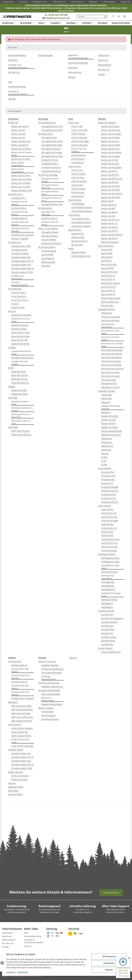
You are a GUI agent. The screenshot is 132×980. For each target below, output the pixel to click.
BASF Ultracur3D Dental (22, 721)
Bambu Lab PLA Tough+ (111, 134)
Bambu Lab (13, 123)
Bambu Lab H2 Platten (21, 159)
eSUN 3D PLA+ (107, 509)
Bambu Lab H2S (18, 138)
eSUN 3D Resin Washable (22, 746)
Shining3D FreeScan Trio (52, 204)
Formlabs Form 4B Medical (19, 203)
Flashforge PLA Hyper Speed (110, 567)
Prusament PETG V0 (110, 502)
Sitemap (72, 77)
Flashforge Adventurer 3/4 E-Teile (21, 416)
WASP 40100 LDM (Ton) (21, 435)
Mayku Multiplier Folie (81, 256)
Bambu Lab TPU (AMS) (111, 197)
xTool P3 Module (78, 189)
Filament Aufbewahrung (49, 683)
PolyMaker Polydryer (50, 665)
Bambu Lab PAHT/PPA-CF (112, 235)
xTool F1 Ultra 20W (79, 130)
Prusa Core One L (19, 296)
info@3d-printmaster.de (56, 18)
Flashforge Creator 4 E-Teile (21, 422)
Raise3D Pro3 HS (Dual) (21, 315)
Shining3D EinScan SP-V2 (52, 130)
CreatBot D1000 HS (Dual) (22, 358)
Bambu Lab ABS (108, 208)
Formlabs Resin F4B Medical (20, 223)
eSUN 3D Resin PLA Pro (21, 736)
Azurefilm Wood (108, 641)
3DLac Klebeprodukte (51, 694)
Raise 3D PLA (107, 250)
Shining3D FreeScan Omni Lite (50, 186)
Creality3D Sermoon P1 (51, 167)
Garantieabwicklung (17, 55)
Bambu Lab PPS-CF (109, 238)
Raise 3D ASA (107, 257)
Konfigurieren (109, 963)
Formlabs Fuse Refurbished (18, 277)
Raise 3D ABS (107, 253)
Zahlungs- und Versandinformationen (18, 66)
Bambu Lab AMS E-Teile (22, 190)
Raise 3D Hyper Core (110, 302)
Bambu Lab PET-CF (109, 223)
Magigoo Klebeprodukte (52, 704)
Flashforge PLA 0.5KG (110, 558)
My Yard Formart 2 (79, 241)
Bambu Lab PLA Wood (111, 138)
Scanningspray (48, 258)
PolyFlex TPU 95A (108, 424)
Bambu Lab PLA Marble (111, 152)
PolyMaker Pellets (16, 787)
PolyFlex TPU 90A (108, 420)
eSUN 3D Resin (15, 725)
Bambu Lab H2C (18, 130)
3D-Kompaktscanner (47, 123)
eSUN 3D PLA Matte (110, 521)
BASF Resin (13, 702)
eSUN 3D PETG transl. (110, 539)
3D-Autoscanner (45, 208)
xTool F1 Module (78, 134)
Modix (11, 368)
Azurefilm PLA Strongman (112, 618)
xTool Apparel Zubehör (81, 222)
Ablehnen (109, 970)
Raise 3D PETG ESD (109, 272)
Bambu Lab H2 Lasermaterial (18, 170)
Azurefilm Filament (106, 611)
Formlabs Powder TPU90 (22, 768)
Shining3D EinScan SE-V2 (52, 126)
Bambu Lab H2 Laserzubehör (18, 164)
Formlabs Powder (16, 750)
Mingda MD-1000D (19, 394)
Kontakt (101, 74)
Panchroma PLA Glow (110, 372)
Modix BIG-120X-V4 (19, 375)
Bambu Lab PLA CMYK (111, 145)
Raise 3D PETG (107, 268)
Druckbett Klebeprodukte (49, 690)
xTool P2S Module (79, 181)
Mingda (12, 387)
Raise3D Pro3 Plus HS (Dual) (20, 320)
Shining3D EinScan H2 (51, 149)
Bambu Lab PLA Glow (110, 149)
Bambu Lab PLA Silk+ (110, 164)
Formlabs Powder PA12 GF (23, 268)
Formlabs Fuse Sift (19, 250)
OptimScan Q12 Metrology (48, 213)
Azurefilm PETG (108, 630)
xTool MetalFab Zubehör (82, 207)
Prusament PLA (108, 472)
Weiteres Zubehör (46, 708)
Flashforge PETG (108, 590)
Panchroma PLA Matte (111, 317)
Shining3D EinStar (49, 138)
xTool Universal (78, 159)
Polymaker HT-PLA (109, 384)
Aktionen (73, 658)
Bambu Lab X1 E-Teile (21, 187)
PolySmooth (106, 450)
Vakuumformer (75, 230)
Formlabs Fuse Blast (20, 254)
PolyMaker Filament (107, 309)
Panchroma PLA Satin (110, 320)
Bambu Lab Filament (107, 123)
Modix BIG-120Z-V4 (19, 379)
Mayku (71, 249)
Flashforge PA (107, 607)
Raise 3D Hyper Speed (111, 298)
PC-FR (104, 461)
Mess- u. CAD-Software (48, 228)
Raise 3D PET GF (108, 279)
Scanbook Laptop (49, 251)
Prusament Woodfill (110, 487)
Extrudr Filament (105, 648)
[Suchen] (92, 17)
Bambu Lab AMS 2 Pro (21, 141)
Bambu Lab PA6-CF (109, 227)
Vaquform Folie (78, 237)
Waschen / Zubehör (20, 239)
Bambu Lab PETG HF (110, 175)
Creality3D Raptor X (50, 164)
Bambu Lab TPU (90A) (110, 190)
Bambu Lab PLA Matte (111, 130)
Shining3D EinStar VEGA (52, 145)
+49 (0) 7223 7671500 (56, 15)
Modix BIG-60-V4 (18, 372)
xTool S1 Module (78, 174)
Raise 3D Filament (106, 246)
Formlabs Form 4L (19, 208)
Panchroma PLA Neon (110, 376)
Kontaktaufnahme (111, 893)
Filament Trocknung (47, 661)
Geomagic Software (50, 236)
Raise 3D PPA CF (108, 291)
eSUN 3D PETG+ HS (109, 543)
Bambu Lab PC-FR (109, 205)
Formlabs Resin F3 (19, 682)
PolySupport (106, 442)
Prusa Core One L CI (20, 300)
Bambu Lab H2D (18, 134)
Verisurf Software (49, 240)
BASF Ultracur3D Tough (21, 706)
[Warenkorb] (124, 16)
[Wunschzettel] (113, 16)
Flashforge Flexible (109, 600)
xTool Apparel (74, 215)
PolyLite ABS (106, 395)
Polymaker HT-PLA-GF (110, 387)
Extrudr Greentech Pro (111, 652)
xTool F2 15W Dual (79, 138)
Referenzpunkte (48, 262)
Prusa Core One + (19, 293)
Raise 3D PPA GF (108, 294)
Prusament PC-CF (109, 498)
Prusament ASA (108, 480)
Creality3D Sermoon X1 (51, 171)
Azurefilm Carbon (109, 637)
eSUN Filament (104, 506)
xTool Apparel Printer (80, 219)
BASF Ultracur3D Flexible (22, 710)
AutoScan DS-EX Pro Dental (50, 223)
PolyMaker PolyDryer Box (52, 687)
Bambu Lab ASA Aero (110, 220)
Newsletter (13, 60)
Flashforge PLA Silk (109, 572)
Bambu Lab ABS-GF (109, 212)
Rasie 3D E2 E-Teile (20, 340)
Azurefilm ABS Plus (109, 622)
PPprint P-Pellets (15, 794)
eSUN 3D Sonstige (109, 551)
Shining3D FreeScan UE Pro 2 (51, 199)
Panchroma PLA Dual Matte (110, 332)
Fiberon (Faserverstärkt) (111, 431)
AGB (10, 82)
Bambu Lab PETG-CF (110, 182)
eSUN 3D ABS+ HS (109, 528)
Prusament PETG (108, 476)
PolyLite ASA (106, 398)
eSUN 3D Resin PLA (20, 732)
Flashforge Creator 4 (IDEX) (20, 403)
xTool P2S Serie (78, 178)
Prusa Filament (105, 468)
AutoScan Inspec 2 (49, 218)
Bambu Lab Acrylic (19, 780)
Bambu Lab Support (110, 242)
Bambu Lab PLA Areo (110, 141)
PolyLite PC (106, 402)
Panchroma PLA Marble (111, 365)
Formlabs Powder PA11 (21, 257)
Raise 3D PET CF (108, 276)
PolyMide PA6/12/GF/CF (111, 435)
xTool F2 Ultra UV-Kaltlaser (79, 150)
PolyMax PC (106, 412)
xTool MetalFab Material (82, 211)
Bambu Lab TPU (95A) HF (112, 194)
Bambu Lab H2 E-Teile (21, 176)
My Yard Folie (77, 245)
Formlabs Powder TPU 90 (22, 272)
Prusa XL (15, 304)
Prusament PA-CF (109, 495)
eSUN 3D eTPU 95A (109, 547)
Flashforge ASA (108, 586)
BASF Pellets (13, 791)
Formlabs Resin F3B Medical (20, 687)
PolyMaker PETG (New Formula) (111, 407)
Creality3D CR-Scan (50, 160)
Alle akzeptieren (109, 956)
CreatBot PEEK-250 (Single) (19, 363)
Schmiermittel (47, 712)
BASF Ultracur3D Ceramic (22, 717)
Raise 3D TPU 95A (109, 264)
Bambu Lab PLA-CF (109, 171)
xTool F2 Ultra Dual (79, 145)
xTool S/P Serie (75, 166)
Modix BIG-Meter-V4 (20, 383)
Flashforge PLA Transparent (108, 577)
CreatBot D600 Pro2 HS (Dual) (21, 353)
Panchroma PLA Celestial (112, 354)
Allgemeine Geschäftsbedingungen (78, 57)
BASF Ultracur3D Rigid (21, 713)
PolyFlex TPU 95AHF (110, 427)
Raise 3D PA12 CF (109, 287)
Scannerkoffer (47, 255)
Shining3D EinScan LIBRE (52, 156)
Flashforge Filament (107, 554)
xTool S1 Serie (77, 170)
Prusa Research (15, 289)
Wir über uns (14, 72)
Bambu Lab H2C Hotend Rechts (22, 154)
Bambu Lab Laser (16, 772)
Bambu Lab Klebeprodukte (48, 699)
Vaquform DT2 (77, 234)
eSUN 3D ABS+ (107, 524)
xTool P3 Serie (77, 185)
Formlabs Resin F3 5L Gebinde (20, 693)
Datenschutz (23, 972)
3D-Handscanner (46, 134)
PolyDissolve (106, 439)
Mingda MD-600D (19, 390)
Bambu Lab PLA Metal (111, 156)
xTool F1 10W (77, 126)
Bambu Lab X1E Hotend (21, 179)
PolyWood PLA (107, 446)
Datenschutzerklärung (78, 63)
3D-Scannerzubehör (47, 247)
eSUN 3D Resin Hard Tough (20, 741)
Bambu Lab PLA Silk (110, 160)
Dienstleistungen (121, 23)
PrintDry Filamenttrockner (53, 669)
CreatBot (12, 347)
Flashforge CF (107, 603)
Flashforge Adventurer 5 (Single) (22, 409)
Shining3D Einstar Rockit (52, 141)
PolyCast (105, 453)
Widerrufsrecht (75, 72)
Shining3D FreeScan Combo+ (50, 180)
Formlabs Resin (15, 661)
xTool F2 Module (78, 155)
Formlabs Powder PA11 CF (22, 261)
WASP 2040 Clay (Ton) (21, 431)
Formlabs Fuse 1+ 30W (21, 246)
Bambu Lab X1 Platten (21, 183)
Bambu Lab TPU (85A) (110, 186)
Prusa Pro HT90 (18, 307)
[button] (119, 16)
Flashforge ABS (108, 582)
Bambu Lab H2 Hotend (21, 149)
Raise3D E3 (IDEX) (19, 329)
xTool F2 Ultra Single (80, 141)
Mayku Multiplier (79, 252)
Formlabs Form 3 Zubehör (22, 235)
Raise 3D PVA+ (107, 306)
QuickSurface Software (51, 243)
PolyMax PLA (107, 313)
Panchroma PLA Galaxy (111, 361)
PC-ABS (104, 457)
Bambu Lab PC (107, 201)
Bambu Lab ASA (108, 216)
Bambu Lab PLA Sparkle (111, 167)
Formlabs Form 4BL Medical (20, 213)
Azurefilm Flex (107, 644)
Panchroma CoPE (108, 380)
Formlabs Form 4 (15, 194)
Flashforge (13, 398)
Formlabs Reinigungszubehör (20, 284)
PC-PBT (104, 465)
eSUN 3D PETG (107, 536)
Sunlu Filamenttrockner (51, 673)
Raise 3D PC (106, 261)
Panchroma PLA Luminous (112, 369)
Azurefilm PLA (107, 615)
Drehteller (46, 266)
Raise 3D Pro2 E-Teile (20, 333)
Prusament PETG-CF (110, 491)
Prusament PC (107, 483)
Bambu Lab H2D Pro (20, 126)
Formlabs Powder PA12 (21, 265)
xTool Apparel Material (81, 226)
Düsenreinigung (48, 715)
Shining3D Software (50, 232)
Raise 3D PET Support (110, 283)
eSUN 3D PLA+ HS (109, 513)
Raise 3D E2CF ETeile (20, 344)
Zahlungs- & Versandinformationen (18, 93)
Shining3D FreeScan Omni (50, 193)
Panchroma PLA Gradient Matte (112, 345)
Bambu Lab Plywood (20, 776)
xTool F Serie (74, 123)
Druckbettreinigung (50, 719)
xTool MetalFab (75, 200)
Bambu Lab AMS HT (20, 145)
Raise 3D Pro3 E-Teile (20, 336)
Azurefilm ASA (107, 626)
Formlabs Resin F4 (19, 218)
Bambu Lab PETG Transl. (112, 179)
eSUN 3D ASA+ (107, 532)
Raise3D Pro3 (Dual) (20, 325)
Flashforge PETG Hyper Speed (111, 595)
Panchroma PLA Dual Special (110, 338)
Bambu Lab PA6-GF (109, 231)
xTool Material (77, 163)
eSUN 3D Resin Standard (22, 728)
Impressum (11, 972)
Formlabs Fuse (15, 242)
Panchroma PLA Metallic (112, 357)
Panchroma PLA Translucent (108, 326)
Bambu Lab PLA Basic (110, 126)
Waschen (12, 783)
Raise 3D (12, 311)
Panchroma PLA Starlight (112, 350)
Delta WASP (13, 427)
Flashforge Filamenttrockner (49, 678)
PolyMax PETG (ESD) (110, 416)
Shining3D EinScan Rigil (52, 152)
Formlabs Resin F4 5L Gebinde (20, 230)
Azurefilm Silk (107, 633)
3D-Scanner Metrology (48, 175)
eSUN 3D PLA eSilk (109, 517)
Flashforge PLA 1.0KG (110, 562)
